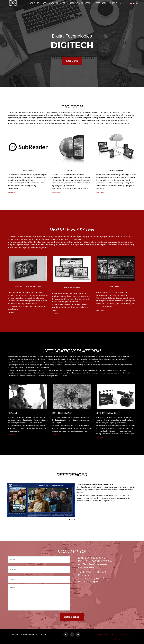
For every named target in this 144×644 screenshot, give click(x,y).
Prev (11, 500)
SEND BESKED (72, 617)
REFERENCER (101, 6)
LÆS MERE (72, 61)
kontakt (113, 6)
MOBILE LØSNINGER (37, 6)
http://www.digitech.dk (91, 582)
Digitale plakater (58, 6)
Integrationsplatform (80, 6)
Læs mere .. (12, 192)
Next (133, 500)
